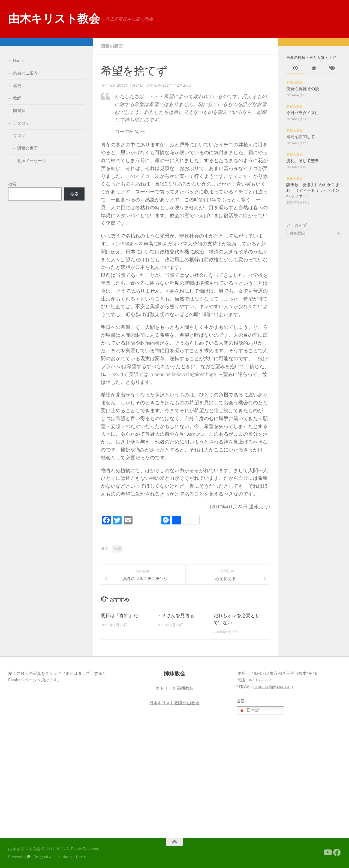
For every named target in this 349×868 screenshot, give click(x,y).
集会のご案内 (25, 73)
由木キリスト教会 (54, 19)
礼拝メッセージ (31, 161)
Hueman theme (74, 857)
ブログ (19, 136)
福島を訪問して (301, 137)
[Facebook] (337, 852)
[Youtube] (327, 852)
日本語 (249, 711)
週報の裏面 (112, 46)
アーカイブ (297, 225)
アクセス (21, 123)
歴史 (17, 86)
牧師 (118, 549)
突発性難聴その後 (303, 89)
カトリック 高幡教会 (174, 688)
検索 (12, 184)
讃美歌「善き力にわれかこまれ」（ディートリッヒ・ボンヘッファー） (313, 190)
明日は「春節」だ (119, 615)
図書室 (19, 111)
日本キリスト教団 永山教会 (174, 703)
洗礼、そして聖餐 (303, 161)
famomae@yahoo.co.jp (273, 687)
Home (18, 60)
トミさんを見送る (176, 615)
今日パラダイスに (303, 113)
